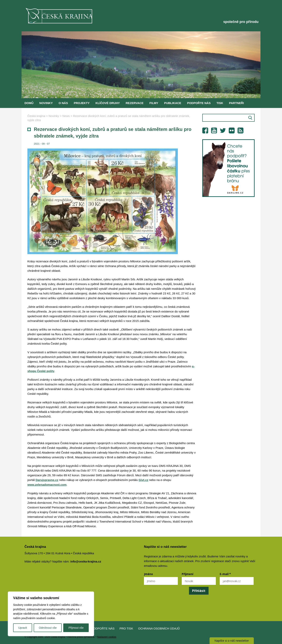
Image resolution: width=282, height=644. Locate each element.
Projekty (82, 103)
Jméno (148, 574)
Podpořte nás (199, 103)
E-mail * (225, 574)
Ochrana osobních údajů (159, 628)
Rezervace (135, 103)
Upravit (23, 628)
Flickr (232, 130)
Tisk (220, 103)
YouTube (214, 130)
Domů (29, 103)
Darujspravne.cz (47, 480)
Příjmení (188, 574)
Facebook (205, 130)
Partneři (237, 103)
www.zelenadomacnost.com (47, 485)
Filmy (154, 103)
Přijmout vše (76, 628)
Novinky (46, 103)
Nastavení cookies (107, 637)
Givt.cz (143, 480)
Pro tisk (126, 628)
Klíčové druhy (108, 103)
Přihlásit (199, 591)
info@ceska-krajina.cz (86, 561)
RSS (240, 130)
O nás (63, 103)
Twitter (223, 130)
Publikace (173, 103)
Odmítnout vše (48, 628)
